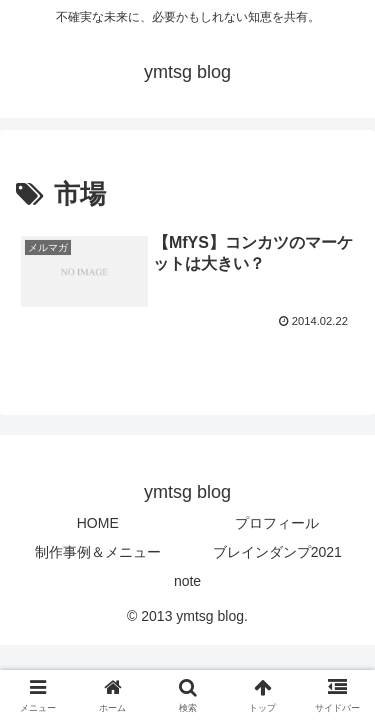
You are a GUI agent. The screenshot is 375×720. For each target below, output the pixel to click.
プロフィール (277, 523)
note (187, 581)
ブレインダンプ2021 (277, 552)
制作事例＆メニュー (98, 552)
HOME (98, 523)
